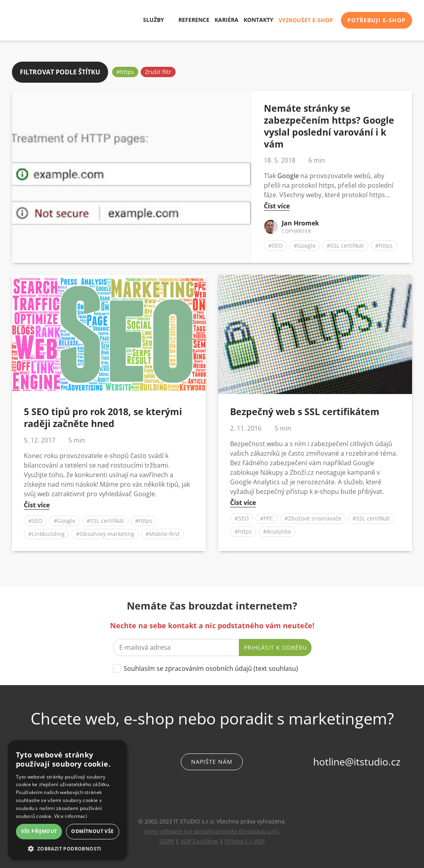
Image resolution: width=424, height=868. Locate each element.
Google (288, 175)
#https (125, 71)
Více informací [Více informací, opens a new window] (71, 816)
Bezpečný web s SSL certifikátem (305, 410)
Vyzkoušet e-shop (306, 20)
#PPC (267, 517)
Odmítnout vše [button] (92, 831)
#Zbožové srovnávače (313, 517)
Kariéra (227, 20)
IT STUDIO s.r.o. (34, 20)
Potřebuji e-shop (377, 20)
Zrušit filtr (158, 71)
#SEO (275, 244)
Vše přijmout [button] (39, 831)
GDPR (167, 840)
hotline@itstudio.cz (357, 760)
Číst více (277, 205)
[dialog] (68, 800)
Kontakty (258, 20)
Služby (151, 20)
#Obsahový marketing (105, 533)
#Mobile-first (163, 533)
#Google (305, 244)
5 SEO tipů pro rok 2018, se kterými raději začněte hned (103, 416)
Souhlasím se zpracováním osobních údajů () (211, 667)
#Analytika (277, 530)
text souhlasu (276, 667)
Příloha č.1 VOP (245, 840)
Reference (194, 20)
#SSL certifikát (345, 244)
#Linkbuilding (46, 533)
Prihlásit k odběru (276, 646)
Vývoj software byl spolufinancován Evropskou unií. (212, 830)
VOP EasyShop (199, 840)
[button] (68, 848)
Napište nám (212, 760)
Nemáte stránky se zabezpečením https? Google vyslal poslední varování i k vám (329, 125)
